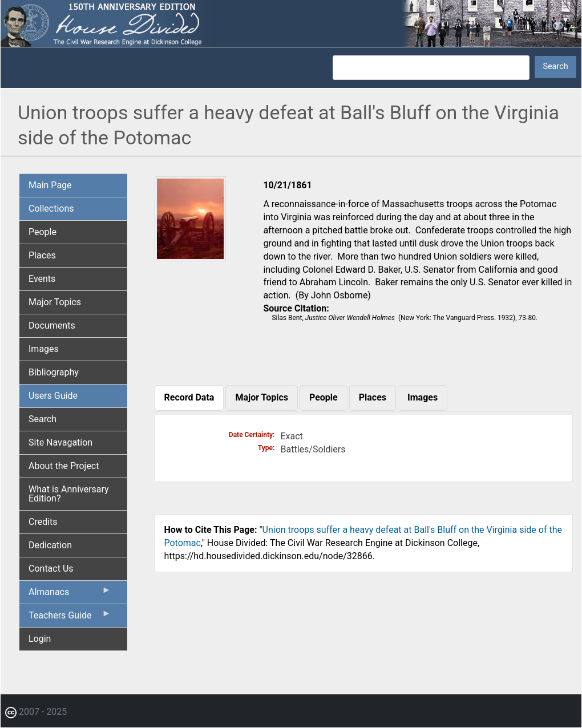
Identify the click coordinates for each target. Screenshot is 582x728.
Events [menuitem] (42, 279)
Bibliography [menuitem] (54, 372)
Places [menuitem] (42, 255)
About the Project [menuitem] (64, 466)
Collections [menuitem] (51, 209)
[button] (190, 257)
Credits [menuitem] (43, 522)
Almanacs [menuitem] (70, 594)
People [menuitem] (43, 232)
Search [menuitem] (43, 419)
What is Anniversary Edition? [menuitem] (69, 494)
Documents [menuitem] (52, 325)
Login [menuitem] (40, 639)
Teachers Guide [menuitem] (70, 618)
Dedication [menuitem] (50, 545)
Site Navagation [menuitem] (60, 442)
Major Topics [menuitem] (55, 302)
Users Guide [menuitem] (53, 396)
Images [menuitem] (44, 349)
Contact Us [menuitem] (51, 569)
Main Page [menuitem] (50, 185)
